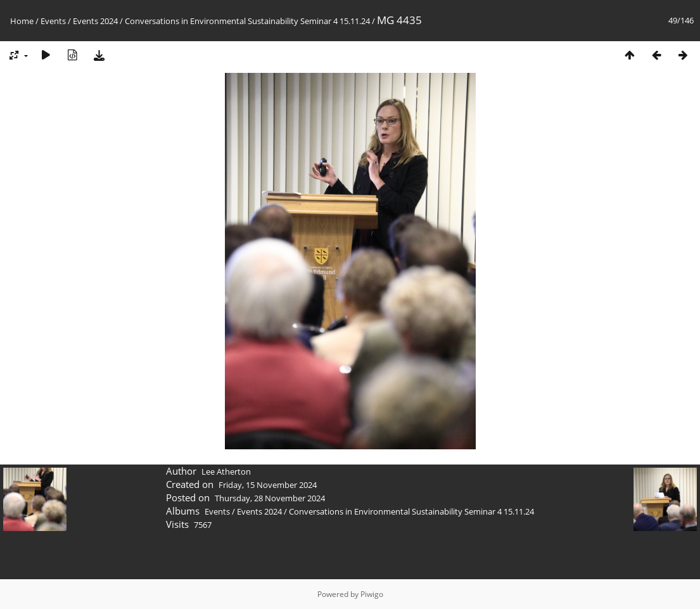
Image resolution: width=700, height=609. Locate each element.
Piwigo (372, 594)
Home (22, 21)
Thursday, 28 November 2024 (270, 498)
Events (53, 21)
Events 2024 (95, 21)
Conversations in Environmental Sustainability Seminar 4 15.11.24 (247, 21)
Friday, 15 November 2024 (268, 485)
